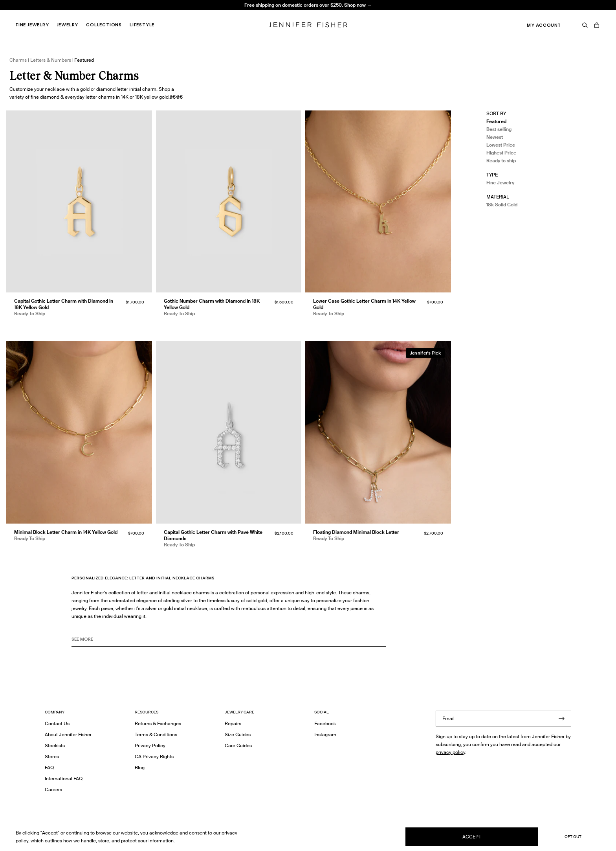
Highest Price (501, 153)
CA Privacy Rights (154, 756)
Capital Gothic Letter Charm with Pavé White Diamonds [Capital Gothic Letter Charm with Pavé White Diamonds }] (213, 535)
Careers (53, 789)
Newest (495, 137)
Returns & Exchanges (158, 723)
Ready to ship (501, 161)
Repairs (233, 723)
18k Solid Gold (502, 205)
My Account (544, 25)
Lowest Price (501, 145)
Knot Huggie (168, 14)
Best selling (499, 129)
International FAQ (64, 778)
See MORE (82, 639)
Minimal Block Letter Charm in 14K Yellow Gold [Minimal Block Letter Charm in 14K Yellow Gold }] (66, 532)
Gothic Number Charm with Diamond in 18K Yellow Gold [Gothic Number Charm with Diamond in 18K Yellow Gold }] (212, 304)
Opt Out (573, 837)
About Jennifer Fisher (68, 734)
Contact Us (57, 723)
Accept (472, 837)
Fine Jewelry (32, 25)
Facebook (325, 723)
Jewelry (68, 25)
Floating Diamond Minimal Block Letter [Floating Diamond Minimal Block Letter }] (356, 532)
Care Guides (238, 745)
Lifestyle (142, 25)
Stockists (55, 745)
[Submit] (561, 719)
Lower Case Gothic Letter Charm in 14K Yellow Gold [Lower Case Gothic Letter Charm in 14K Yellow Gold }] (364, 304)
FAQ (49, 767)
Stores (52, 756)
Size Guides (238, 734)
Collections (104, 25)
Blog (140, 767)
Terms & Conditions (156, 734)
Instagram (325, 734)
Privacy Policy (150, 745)
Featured (496, 121)
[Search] (585, 25)
